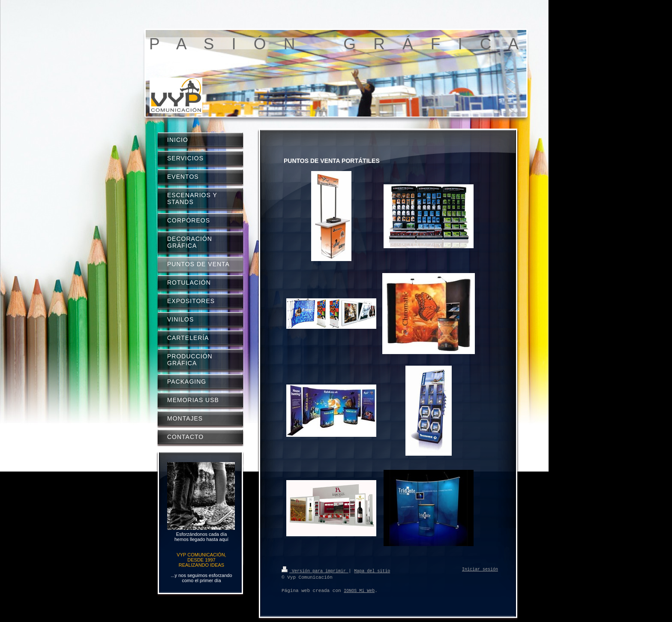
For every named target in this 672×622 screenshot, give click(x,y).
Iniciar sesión (480, 570)
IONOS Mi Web (359, 591)
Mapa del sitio (372, 571)
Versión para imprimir (315, 571)
